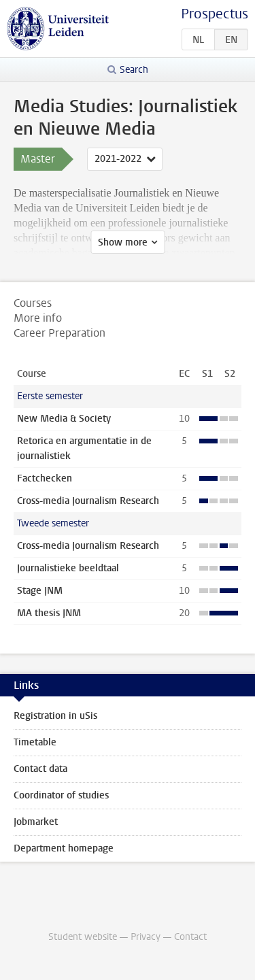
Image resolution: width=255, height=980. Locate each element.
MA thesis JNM (49, 613)
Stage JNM (40, 591)
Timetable (35, 742)
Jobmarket (36, 822)
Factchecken (45, 478)
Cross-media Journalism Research (88, 501)
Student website (83, 937)
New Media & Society (64, 419)
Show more (123, 242)
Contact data (40, 769)
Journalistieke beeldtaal (68, 568)
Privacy (146, 937)
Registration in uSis (55, 716)
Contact (190, 937)
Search (134, 70)
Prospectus (215, 14)
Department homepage (64, 848)
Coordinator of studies (61, 795)
